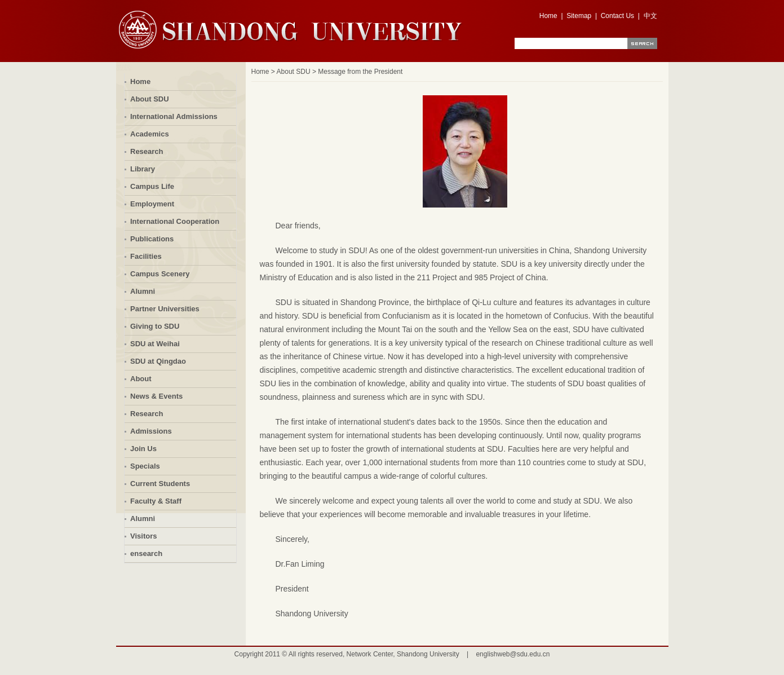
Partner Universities (165, 309)
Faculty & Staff (156, 501)
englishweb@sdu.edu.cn (513, 654)
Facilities (146, 256)
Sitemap (579, 16)
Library (143, 169)
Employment (152, 204)
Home (548, 16)
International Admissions (174, 116)
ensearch (146, 553)
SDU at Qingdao (158, 361)
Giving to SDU (155, 326)
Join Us (143, 449)
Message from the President (360, 72)
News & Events (156, 396)
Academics (150, 134)
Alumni (143, 291)
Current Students (160, 484)
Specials (145, 466)
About (141, 379)
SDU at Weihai (155, 344)
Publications (152, 239)
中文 (650, 16)
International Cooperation (175, 221)
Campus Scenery (160, 274)
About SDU (150, 99)
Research (147, 151)
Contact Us (617, 16)
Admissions (151, 431)
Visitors (143, 536)
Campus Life (152, 186)
